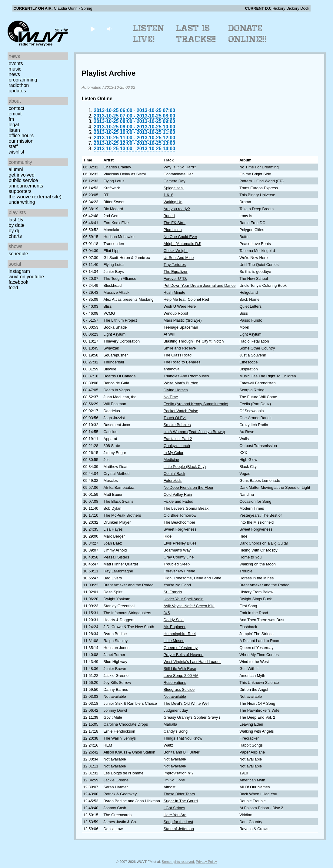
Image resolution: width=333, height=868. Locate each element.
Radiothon (19, 85)
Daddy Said (174, 620)
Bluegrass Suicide (179, 689)
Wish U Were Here (180, 306)
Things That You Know (183, 738)
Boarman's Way (177, 550)
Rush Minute (175, 292)
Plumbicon (173, 230)
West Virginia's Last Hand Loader (192, 662)
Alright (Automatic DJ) (182, 244)
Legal (14, 125)
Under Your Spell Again (184, 599)
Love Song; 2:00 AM (181, 676)
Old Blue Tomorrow (180, 515)
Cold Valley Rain (178, 494)
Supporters (20, 191)
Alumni (16, 169)
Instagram (19, 271)
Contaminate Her (178, 174)
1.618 (168, 195)
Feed (13, 288)
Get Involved (22, 175)
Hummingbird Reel (180, 634)
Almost (170, 787)
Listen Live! (149, 34)
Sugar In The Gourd (181, 801)
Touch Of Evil (175, 418)
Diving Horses (176, 390)
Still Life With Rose (180, 669)
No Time (171, 397)
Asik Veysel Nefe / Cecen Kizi (189, 606)
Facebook (19, 282)
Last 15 (16, 220)
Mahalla (170, 724)
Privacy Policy (206, 862)
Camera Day (175, 181)
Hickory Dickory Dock (291, 8)
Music (15, 69)
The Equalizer (176, 272)
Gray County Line (179, 557)
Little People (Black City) (185, 467)
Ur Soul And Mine (179, 258)
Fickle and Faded (178, 501)
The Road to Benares (182, 362)
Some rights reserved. (178, 862)
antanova (172, 369)
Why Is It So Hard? (180, 167)
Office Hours (21, 136)
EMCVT (15, 114)
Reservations (175, 682)
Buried (169, 216)
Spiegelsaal (174, 188)
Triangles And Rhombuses (186, 376)
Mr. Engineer (175, 627)
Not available (175, 696)
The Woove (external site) (35, 197)
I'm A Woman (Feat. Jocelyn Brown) (194, 432)
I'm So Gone (174, 780)
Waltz (168, 745)
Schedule (18, 254)
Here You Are (175, 815)
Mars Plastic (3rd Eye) (183, 320)
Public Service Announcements (26, 183)
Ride (168, 536)
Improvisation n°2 (179, 773)
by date (17, 225)
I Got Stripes (174, 808)
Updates (17, 91)
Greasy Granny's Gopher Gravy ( (192, 717)
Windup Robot (176, 313)
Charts (15, 236)
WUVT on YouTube (27, 277)
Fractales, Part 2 (178, 439)
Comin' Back (174, 474)
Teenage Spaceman (181, 327)
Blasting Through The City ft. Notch (194, 341)
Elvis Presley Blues (180, 543)
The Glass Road (178, 355)
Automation (92, 87)
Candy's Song (176, 731)
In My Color (173, 453)
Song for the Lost (178, 822)
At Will (169, 334)
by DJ (14, 231)
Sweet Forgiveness (180, 529)
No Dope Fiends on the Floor (188, 487)
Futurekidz (173, 480)
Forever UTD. (175, 278)
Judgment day (176, 710)
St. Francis (173, 592)
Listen (14, 130)
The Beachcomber (180, 522)
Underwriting (22, 202)
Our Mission (21, 141)
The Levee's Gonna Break (186, 508)
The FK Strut (175, 223)
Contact (17, 108)
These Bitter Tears (179, 794)
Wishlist (17, 152)
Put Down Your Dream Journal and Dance (200, 285)
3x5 (167, 613)
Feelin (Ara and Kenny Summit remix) (196, 404)
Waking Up (173, 202)
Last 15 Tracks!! (196, 34)
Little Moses (174, 641)
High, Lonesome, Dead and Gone (193, 578)
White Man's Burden (181, 383)
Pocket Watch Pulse (181, 411)
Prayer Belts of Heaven (184, 655)
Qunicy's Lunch (177, 446)
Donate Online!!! (248, 34)
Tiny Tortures (175, 265)
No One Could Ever (180, 237)
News (14, 74)
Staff (13, 146)
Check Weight (176, 251)
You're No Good (177, 585)
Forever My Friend (180, 571)
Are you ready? (177, 209)
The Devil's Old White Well (186, 703)
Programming (23, 80)
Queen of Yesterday (181, 648)
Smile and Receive (180, 348)
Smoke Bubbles (177, 425)
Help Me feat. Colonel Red (186, 299)
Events (16, 63)
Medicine (171, 460)
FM (12, 119)
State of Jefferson (179, 829)
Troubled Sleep (177, 564)
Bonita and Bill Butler (182, 752)
